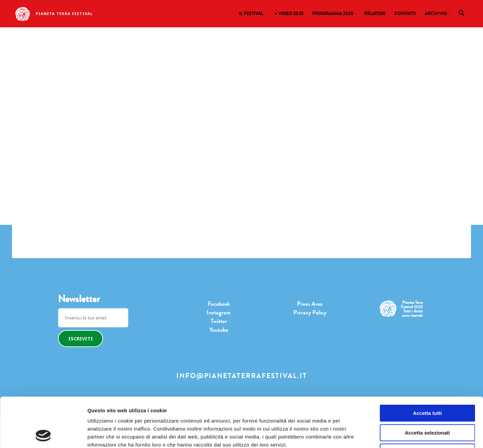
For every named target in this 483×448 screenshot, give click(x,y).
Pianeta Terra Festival (64, 13)
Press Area (310, 304)
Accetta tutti (427, 367)
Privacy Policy (310, 312)
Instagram (219, 312)
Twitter (219, 321)
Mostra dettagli (335, 435)
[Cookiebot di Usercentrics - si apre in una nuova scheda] (43, 435)
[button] (462, 15)
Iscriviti (81, 339)
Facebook (219, 304)
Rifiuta (427, 406)
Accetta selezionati (427, 386)
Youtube (219, 330)
